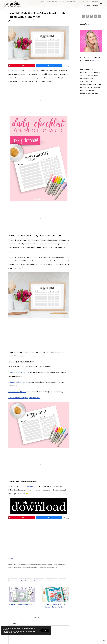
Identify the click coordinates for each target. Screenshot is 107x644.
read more (95, 61)
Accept (45, 630)
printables (62, 580)
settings (16, 633)
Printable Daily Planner (17, 392)
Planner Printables (25, 565)
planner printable (39, 580)
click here (31, 486)
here (21, 356)
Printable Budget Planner (18, 382)
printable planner (51, 580)
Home (10, 567)
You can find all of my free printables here (24, 398)
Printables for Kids (62, 565)
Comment (12, 624)
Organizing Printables (14, 565)
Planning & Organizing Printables (39, 565)
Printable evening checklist (19, 372)
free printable (13, 580)
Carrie (12, 559)
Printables (14, 567)
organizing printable (25, 580)
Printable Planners (52, 565)
